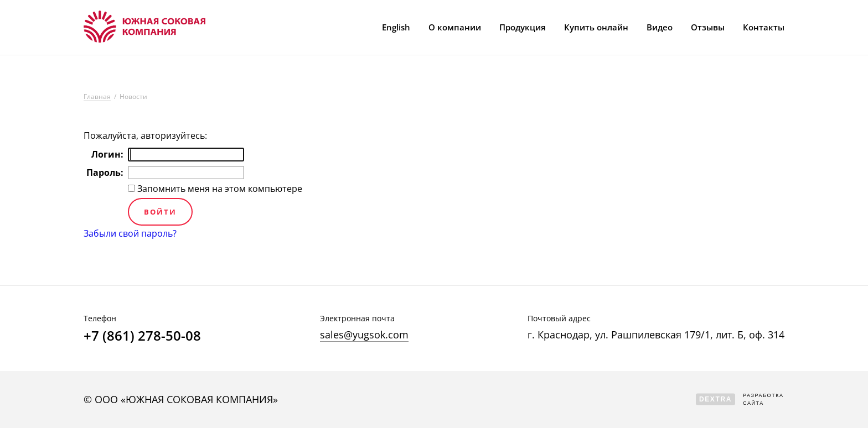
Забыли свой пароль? (130, 233)
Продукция (523, 27)
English (396, 27)
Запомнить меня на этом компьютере (219, 189)
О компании (455, 27)
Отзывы (708, 27)
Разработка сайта (740, 399)
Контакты (764, 27)
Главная (97, 97)
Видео (660, 27)
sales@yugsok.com (364, 335)
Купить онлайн (596, 27)
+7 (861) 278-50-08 (142, 336)
